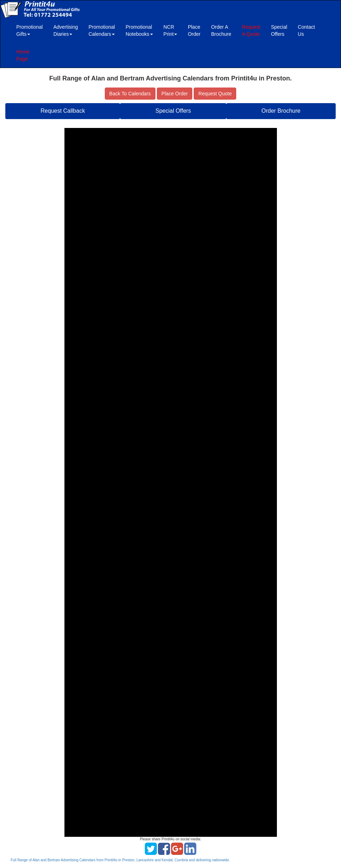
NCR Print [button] (170, 30)
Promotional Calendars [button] (102, 30)
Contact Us (306, 30)
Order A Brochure (221, 30)
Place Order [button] (175, 94)
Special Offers (279, 30)
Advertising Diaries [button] (66, 30)
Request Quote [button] (215, 94)
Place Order (194, 30)
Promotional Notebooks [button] (139, 30)
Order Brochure (281, 111)
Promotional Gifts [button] (30, 30)
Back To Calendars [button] (130, 94)
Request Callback (63, 111)
